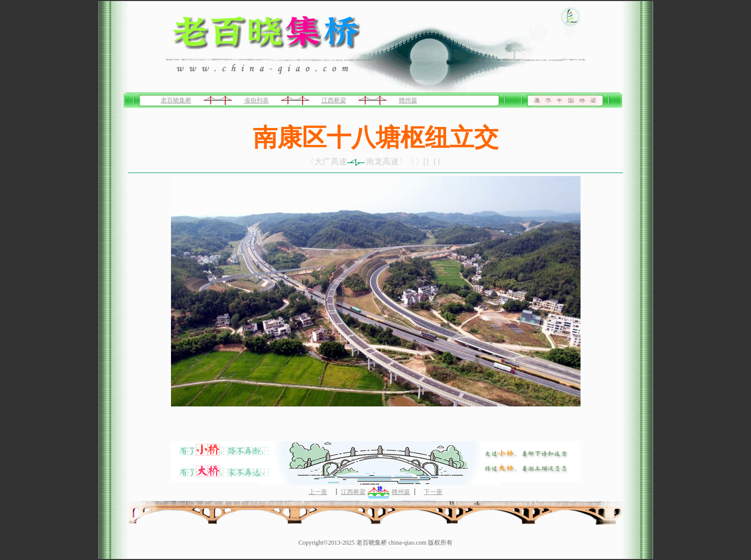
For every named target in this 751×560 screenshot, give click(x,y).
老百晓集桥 (176, 100)
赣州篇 (408, 100)
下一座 (433, 492)
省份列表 (256, 100)
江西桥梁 (334, 100)
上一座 (318, 492)
